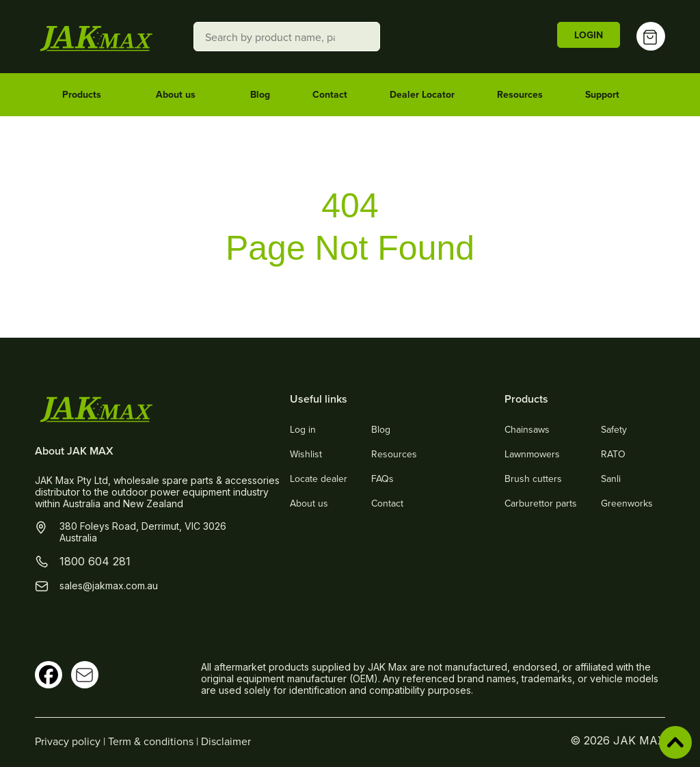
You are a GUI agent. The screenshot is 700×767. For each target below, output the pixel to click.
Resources (520, 94)
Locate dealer (319, 479)
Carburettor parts (541, 503)
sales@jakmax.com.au (109, 586)
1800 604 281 (95, 561)
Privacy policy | (71, 741)
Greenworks (627, 503)
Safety (614, 429)
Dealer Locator (422, 94)
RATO (613, 454)
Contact (330, 94)
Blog (260, 94)
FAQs (382, 479)
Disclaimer (226, 741)
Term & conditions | (154, 741)
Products (88, 95)
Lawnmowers (532, 454)
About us (182, 95)
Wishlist (306, 454)
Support (608, 95)
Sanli (611, 479)
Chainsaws (527, 429)
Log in (303, 429)
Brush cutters (533, 479)
